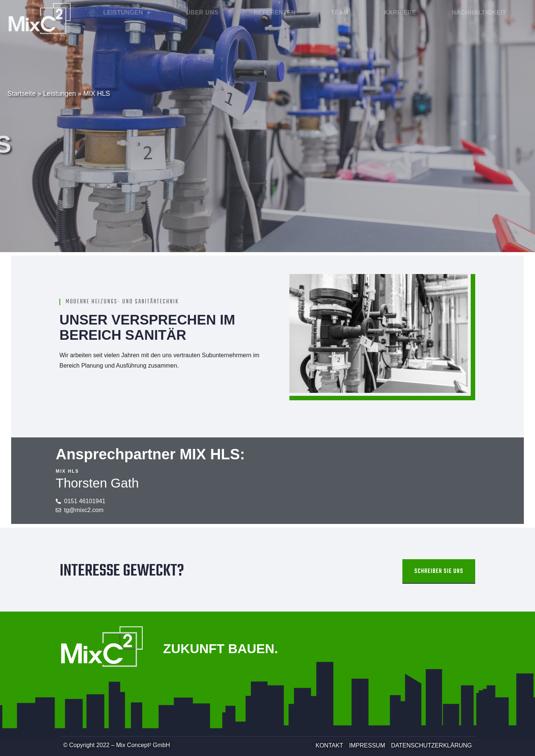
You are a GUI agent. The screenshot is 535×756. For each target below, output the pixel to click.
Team (340, 9)
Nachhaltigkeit (479, 9)
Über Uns (202, 9)
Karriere (400, 9)
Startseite (22, 94)
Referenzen (275, 9)
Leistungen (127, 9)
